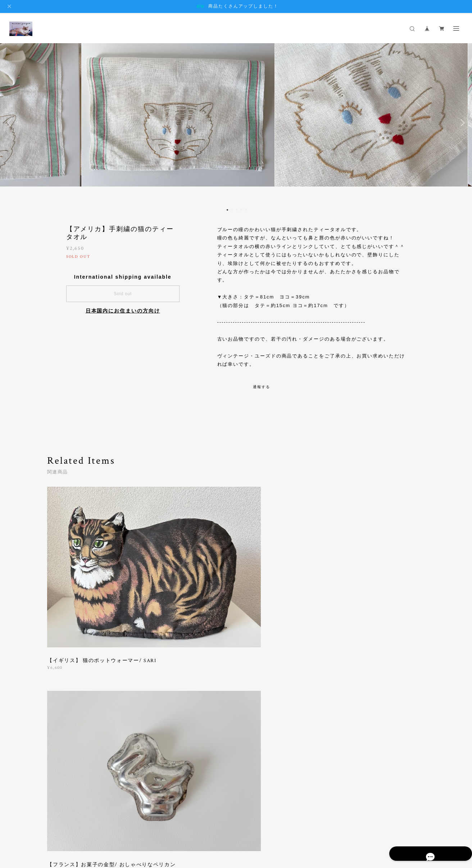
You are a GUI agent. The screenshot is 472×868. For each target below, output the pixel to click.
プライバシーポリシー (83, 828)
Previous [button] (11, 123)
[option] (236, 123)
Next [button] (461, 123)
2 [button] (232, 210)
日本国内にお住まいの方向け (123, 311)
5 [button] (246, 210)
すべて (70, 651)
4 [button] (241, 210)
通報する (262, 387)
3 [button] (237, 210)
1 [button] (227, 210)
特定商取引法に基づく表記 (137, 828)
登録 (369, 740)
